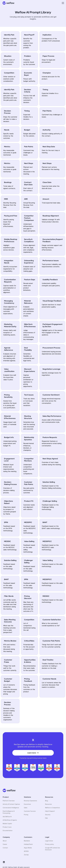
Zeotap (26, 855)
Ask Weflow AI (7, 817)
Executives (27, 804)
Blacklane (27, 841)
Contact (5, 848)
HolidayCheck (28, 844)
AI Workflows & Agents (10, 820)
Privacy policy (49, 844)
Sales (26, 808)
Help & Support (50, 811)
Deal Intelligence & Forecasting (9, 812)
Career (5, 844)
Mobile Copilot (7, 824)
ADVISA (26, 851)
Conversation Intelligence (11, 808)
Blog (47, 801)
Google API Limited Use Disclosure (52, 849)
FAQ (46, 818)
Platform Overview (9, 801)
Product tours (7, 827)
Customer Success (30, 811)
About (5, 841)
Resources (48, 804)
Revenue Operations (30, 801)
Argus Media (28, 848)
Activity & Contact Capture (11, 804)
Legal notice (49, 841)
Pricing (26, 815)
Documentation (8, 831)
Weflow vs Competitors (52, 808)
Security (48, 815)
